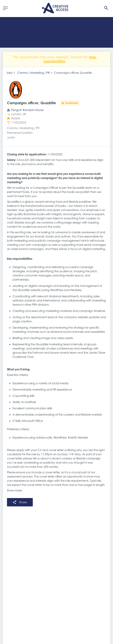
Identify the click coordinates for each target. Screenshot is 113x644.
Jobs (9, 73)
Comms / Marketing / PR (33, 73)
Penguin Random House (27, 110)
